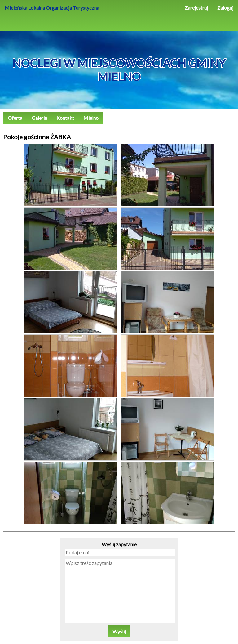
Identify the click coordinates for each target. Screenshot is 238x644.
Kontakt (65, 118)
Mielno (91, 118)
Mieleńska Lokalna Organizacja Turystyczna (52, 8)
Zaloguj (225, 8)
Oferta (15, 118)
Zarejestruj (196, 8)
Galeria (39, 118)
